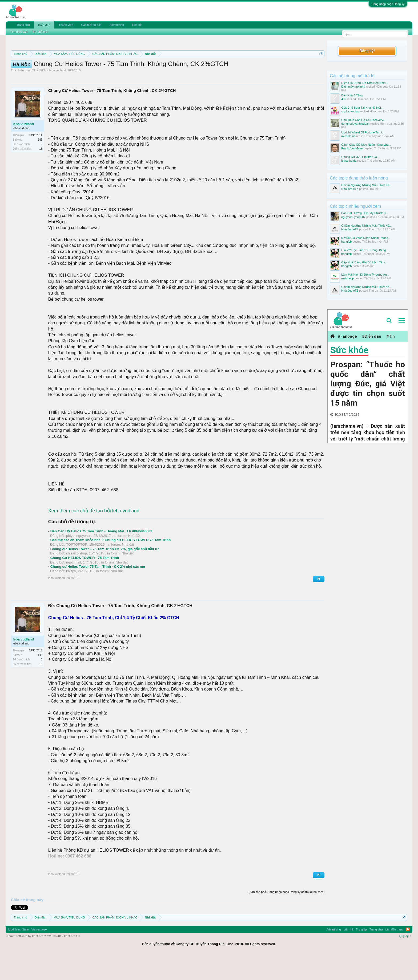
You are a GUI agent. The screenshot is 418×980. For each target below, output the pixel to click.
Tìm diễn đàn (19, 32)
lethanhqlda (349, 161)
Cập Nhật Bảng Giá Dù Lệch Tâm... (364, 262)
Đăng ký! (367, 51)
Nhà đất (38, 94)
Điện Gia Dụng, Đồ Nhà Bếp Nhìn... (365, 83)
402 (344, 99)
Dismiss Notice (320, 66)
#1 (319, 603)
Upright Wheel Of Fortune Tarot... (363, 132)
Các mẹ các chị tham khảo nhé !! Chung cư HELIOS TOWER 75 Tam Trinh (111, 564)
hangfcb (346, 242)
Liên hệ (137, 25)
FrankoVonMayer (352, 148)
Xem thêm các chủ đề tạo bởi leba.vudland (94, 535)
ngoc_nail (74, 586)
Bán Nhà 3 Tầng (352, 95)
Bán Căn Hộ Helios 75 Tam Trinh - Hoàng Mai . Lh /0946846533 (101, 555)
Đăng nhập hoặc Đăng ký (388, 4)
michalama (348, 136)
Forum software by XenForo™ (44, 960)
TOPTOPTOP (77, 568)
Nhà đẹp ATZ (350, 189)
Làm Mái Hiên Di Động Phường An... (365, 275)
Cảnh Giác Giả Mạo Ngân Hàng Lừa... (366, 145)
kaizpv (71, 595)
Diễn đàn (44, 25)
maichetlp (347, 278)
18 (41, 173)
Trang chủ (23, 25)
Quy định (405, 960)
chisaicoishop (77, 577)
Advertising (117, 25)
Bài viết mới (41, 32)
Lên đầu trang (395, 953)
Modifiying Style (19, 953)
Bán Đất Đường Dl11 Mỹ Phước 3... (365, 213)
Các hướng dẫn (91, 25)
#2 (319, 899)
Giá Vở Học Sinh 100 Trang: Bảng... (365, 250)
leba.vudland (58, 94)
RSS (408, 953)
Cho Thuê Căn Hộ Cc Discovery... (363, 120)
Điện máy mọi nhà (353, 87)
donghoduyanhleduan (355, 124)
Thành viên (66, 25)
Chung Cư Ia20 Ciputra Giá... (360, 157)
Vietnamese (39, 953)
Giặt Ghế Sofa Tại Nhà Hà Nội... (362, 108)
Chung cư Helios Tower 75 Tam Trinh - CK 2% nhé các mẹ (98, 591)
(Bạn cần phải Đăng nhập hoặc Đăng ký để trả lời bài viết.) (286, 916)
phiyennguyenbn (79, 560)
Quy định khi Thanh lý (234, 67)
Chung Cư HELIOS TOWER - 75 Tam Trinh (85, 582)
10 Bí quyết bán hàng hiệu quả (81, 72)
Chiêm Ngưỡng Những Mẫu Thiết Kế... (366, 185)
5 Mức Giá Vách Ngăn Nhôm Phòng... (366, 238)
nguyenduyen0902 (353, 217)
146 (40, 164)
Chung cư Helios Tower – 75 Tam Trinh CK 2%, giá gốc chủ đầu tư (104, 573)
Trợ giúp (361, 953)
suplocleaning (350, 111)
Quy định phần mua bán (185, 67)
